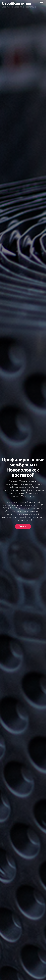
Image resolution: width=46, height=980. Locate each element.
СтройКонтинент (17, 3)
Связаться (23, 526)
